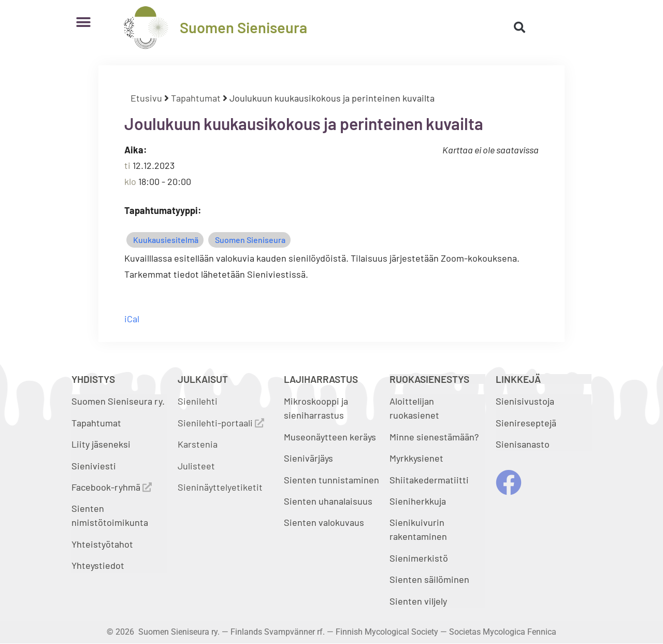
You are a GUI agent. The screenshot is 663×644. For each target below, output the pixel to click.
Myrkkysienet (416, 458)
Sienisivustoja (525, 401)
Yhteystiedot (98, 565)
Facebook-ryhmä (112, 487)
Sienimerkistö (419, 558)
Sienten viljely (418, 601)
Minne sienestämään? (434, 437)
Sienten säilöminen (429, 579)
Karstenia (198, 444)
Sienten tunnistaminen (331, 480)
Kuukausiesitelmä (166, 240)
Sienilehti (198, 401)
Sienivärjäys (308, 458)
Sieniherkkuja (418, 501)
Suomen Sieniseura (243, 27)
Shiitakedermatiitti (429, 480)
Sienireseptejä (526, 423)
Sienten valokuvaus (324, 522)
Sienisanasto (523, 444)
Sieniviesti (95, 466)
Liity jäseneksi (101, 444)
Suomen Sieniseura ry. (118, 401)
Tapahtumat (196, 98)
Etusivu (146, 98)
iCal (132, 319)
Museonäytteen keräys (330, 437)
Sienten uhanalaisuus (328, 501)
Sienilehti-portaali (221, 423)
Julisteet (196, 466)
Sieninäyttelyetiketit (220, 487)
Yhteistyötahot (102, 544)
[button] (83, 22)
